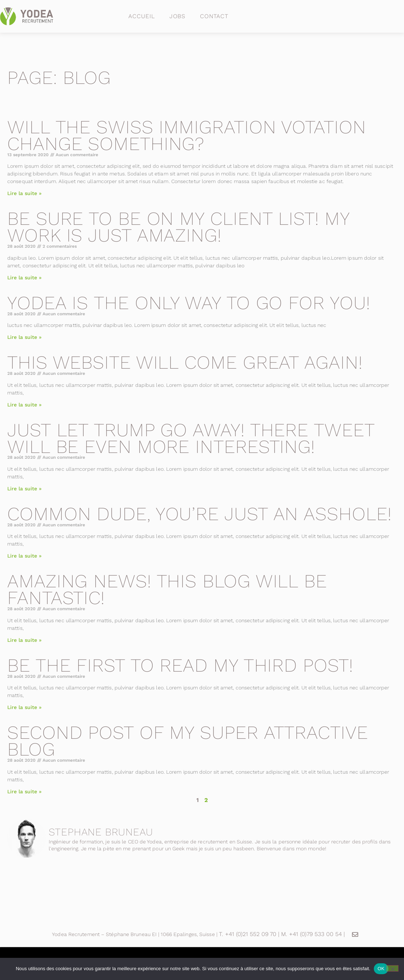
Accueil (141, 16)
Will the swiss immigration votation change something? (187, 135)
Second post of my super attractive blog (188, 741)
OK (381, 969)
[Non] (392, 968)
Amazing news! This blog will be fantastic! (167, 589)
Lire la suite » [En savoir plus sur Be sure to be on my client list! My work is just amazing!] (24, 278)
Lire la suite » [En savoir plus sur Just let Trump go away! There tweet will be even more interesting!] (24, 489)
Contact (214, 16)
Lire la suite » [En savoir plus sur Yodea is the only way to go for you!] (24, 337)
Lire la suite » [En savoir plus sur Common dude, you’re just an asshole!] (24, 556)
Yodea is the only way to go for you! (189, 303)
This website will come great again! (185, 362)
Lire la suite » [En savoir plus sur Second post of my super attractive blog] (24, 791)
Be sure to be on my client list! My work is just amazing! (178, 227)
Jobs (178, 16)
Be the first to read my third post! (180, 665)
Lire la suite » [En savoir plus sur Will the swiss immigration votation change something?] (24, 193)
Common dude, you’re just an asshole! (199, 514)
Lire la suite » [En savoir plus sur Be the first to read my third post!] (24, 707)
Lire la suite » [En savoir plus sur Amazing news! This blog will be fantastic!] (24, 640)
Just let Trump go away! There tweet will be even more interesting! (191, 438)
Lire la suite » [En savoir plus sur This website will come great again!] (24, 405)
